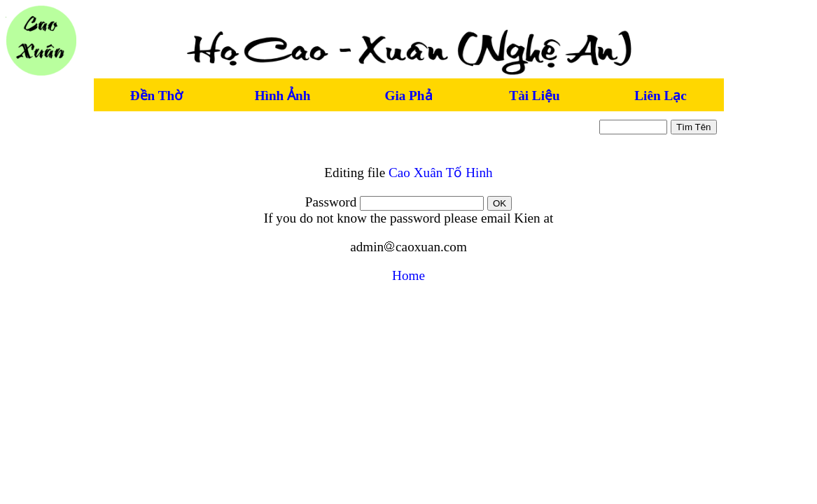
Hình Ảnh (283, 96)
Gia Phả (408, 96)
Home (408, 275)
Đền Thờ (156, 96)
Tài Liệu (534, 96)
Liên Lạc (660, 96)
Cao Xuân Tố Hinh (441, 173)
